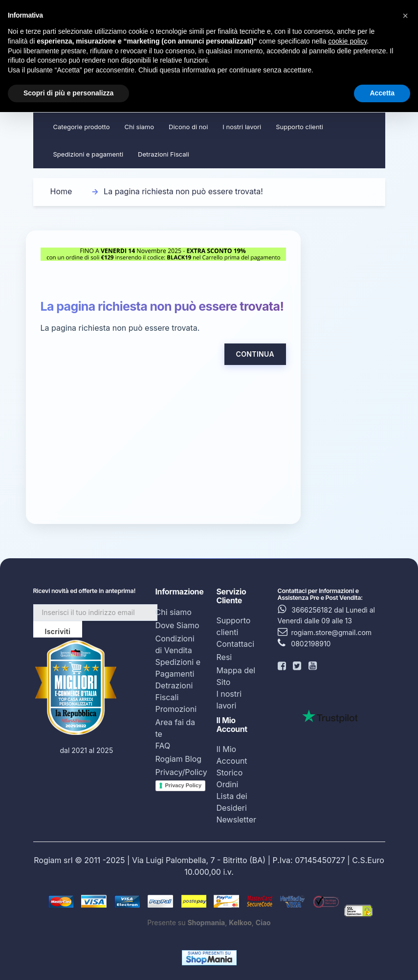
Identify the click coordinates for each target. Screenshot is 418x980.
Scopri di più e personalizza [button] (68, 93)
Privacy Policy (184, 785)
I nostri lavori (242, 127)
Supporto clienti (299, 127)
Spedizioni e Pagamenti (178, 668)
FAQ (163, 746)
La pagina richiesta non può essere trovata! (183, 191)
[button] (405, 16)
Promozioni (176, 709)
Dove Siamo (177, 625)
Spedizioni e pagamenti (88, 154)
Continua (255, 354)
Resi (224, 657)
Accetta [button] (382, 93)
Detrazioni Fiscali (164, 154)
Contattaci (236, 644)
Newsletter (237, 820)
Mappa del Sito (236, 676)
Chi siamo (139, 127)
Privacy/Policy (181, 772)
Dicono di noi (188, 127)
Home (61, 191)
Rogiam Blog (179, 759)
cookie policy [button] (347, 41)
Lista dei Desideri (232, 802)
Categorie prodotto (82, 127)
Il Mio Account (232, 755)
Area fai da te (176, 728)
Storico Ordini (230, 778)
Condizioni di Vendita (175, 644)
